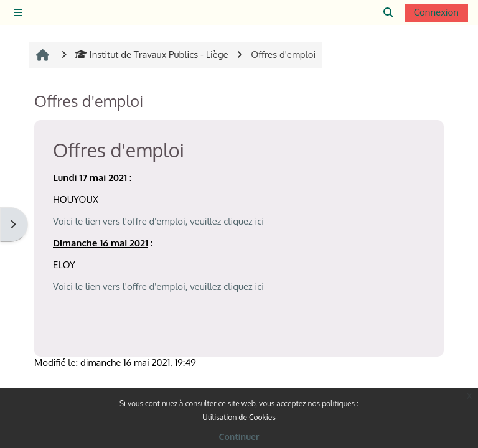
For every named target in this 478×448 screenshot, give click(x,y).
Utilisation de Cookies (239, 417)
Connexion (436, 12)
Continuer (239, 436)
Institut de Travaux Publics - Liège (152, 54)
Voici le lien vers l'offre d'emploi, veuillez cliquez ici (158, 221)
